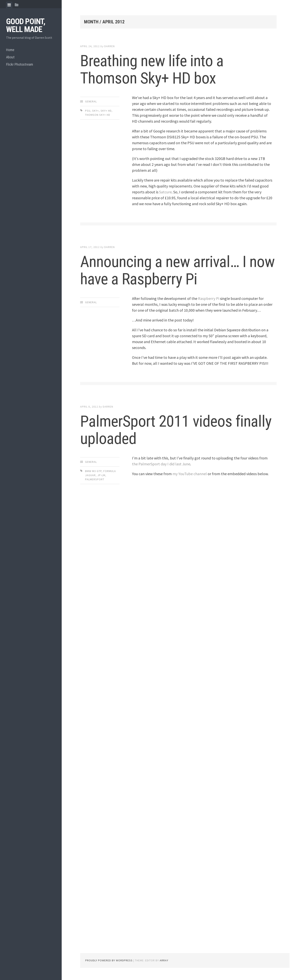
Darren (110, 46)
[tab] (9, 5)
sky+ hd (106, 111)
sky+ (95, 111)
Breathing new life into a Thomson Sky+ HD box (152, 70)
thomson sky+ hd (98, 115)
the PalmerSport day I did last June (161, 464)
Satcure (165, 192)
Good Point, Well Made (26, 25)
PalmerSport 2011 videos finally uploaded (176, 430)
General (91, 101)
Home (10, 50)
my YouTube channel (190, 474)
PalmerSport (95, 479)
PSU (88, 111)
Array (164, 960)
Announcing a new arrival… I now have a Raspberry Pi (177, 270)
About (10, 57)
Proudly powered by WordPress (109, 960)
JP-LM (101, 475)
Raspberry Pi (209, 298)
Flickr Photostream (20, 64)
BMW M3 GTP (93, 471)
